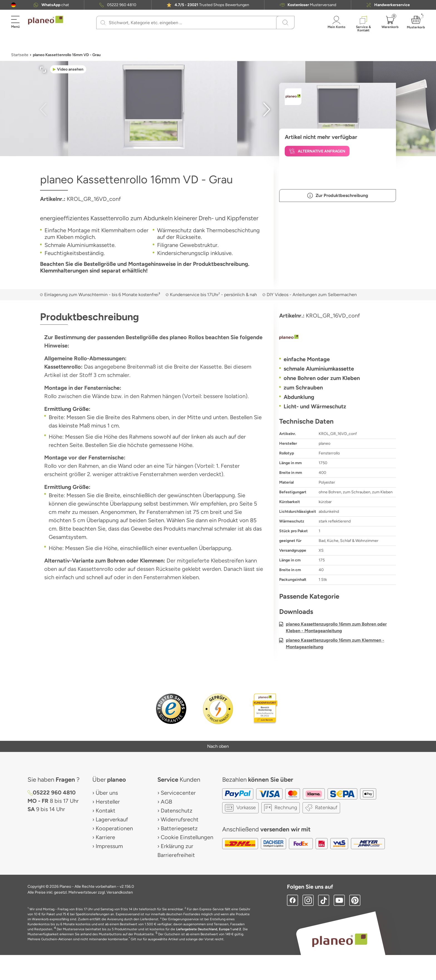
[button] (13, 5)
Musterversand (312, 5)
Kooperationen (114, 828)
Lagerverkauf (112, 819)
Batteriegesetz (179, 828)
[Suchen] (103, 22)
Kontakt (106, 811)
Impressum (109, 846)
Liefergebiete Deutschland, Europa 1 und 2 (209, 929)
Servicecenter (178, 793)
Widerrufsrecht (180, 819)
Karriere (105, 837)
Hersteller (108, 802)
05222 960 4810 (122, 5)
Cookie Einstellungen (187, 837)
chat (55, 5)
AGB (166, 802)
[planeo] (338, 338)
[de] (13, 5)
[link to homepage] (46, 20)
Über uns (107, 793)
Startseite (20, 55)
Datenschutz (177, 811)
